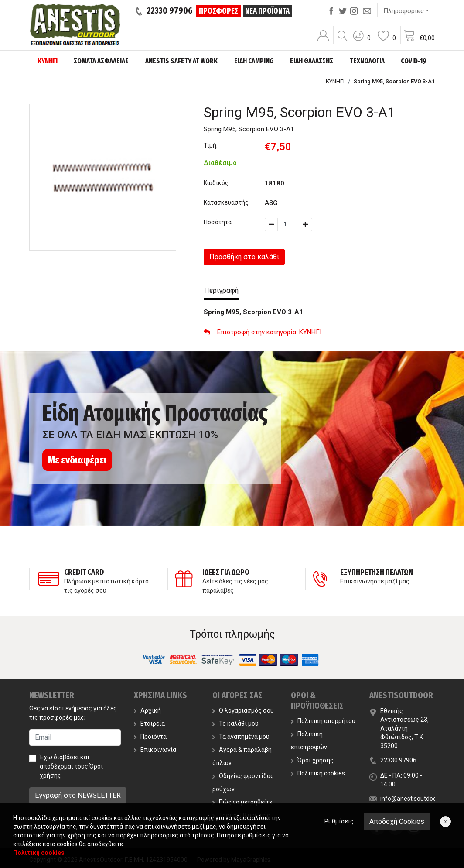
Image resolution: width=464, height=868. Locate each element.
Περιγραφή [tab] (221, 290)
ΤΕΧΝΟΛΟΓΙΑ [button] (367, 61)
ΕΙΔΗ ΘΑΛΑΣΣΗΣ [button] (312, 61)
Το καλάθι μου (235, 724)
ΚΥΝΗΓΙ (335, 81)
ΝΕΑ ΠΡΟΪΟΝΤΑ (267, 11)
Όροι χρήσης (312, 760)
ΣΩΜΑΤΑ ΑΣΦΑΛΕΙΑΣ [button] (101, 61)
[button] (362, 41)
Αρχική (147, 710)
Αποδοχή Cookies (397, 822)
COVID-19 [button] (414, 61)
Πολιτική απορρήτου (323, 721)
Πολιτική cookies (318, 773)
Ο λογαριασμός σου (243, 710)
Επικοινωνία (155, 750)
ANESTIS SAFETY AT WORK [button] (181, 61)
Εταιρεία (149, 724)
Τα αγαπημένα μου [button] (241, 737)
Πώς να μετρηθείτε (242, 802)
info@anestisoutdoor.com (416, 799)
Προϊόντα (150, 737)
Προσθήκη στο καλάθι (244, 257)
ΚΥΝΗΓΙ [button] (48, 61)
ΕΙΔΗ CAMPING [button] (254, 61)
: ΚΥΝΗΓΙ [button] (263, 332)
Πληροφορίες (404, 11)
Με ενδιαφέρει (77, 460)
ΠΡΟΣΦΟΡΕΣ (219, 11)
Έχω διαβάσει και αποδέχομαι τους (71, 766)
